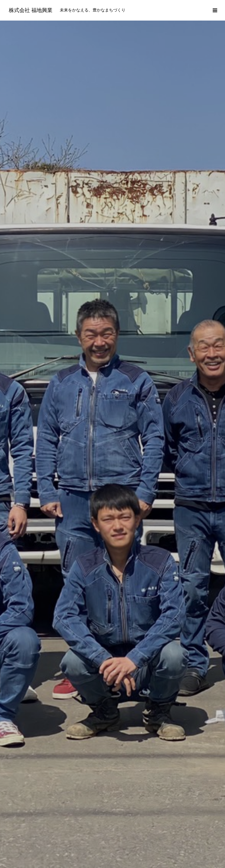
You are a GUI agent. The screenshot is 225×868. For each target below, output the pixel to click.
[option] (112, 116)
